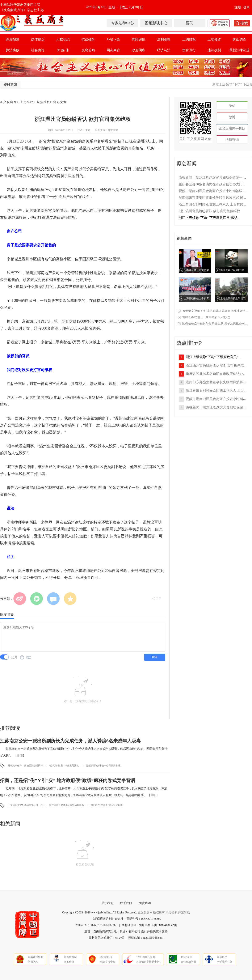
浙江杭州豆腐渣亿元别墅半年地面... (68, 805)
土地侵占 (214, 39)
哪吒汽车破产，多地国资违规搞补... (26, 765)
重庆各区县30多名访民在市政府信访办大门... (212, 184)
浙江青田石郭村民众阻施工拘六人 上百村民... (212, 204)
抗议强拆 (88, 39)
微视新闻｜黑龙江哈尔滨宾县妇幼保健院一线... (214, 177)
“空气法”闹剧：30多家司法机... (65, 765)
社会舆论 (38, 50)
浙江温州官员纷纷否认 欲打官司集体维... (216, 365)
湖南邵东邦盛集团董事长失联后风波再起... (217, 382)
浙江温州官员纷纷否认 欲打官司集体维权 (209, 211)
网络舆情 (139, 39)
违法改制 (214, 50)
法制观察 (164, 39)
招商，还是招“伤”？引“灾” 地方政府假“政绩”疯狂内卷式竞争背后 (68, 780)
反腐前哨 (88, 50)
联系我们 (126, 903)
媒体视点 (38, 39)
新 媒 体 (63, 50)
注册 (238, 7)
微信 (232, 106)
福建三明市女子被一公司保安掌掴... (104, 765)
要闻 (190, 23)
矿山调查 (239, 39)
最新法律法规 (239, 50)
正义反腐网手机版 (232, 128)
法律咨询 (232, 140)
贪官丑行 (189, 50)
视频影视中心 (156, 23)
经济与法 (164, 50)
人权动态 (63, 39)
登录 (247, 7)
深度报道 (13, 39)
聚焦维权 (43, 102)
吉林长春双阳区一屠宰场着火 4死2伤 (206, 317)
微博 (232, 117)
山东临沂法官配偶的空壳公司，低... (26, 805)
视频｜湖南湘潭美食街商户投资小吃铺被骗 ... (212, 191)
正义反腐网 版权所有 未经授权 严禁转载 (164, 913)
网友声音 (113, 50)
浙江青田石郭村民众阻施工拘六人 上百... (216, 391)
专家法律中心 (122, 23)
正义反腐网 (8, 102)
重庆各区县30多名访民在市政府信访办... (216, 374)
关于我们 (107, 903)
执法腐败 (13, 50)
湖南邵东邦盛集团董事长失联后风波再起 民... (212, 198)
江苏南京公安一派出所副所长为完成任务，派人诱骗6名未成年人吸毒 (70, 741)
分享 (157, 598)
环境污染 (113, 39)
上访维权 (189, 39)
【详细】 (20, 756)
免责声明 (145, 903)
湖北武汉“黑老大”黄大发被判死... (107, 805)
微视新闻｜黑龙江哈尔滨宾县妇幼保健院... (217, 407)
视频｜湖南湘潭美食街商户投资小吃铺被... (217, 399)
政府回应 (139, 50)
